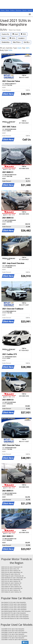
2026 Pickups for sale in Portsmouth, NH (12, 576)
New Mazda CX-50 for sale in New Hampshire (14, 604)
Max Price (17, 42)
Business (19, 10)
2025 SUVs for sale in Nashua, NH (11, 581)
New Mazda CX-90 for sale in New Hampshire (14, 608)
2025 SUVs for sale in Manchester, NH (12, 579)
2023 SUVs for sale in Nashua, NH (11, 590)
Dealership (6, 42)
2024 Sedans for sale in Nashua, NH (11, 587)
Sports (25, 10)
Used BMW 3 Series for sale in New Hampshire (14, 632)
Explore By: (6, 34)
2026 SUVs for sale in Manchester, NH (12, 572)
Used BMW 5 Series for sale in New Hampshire (14, 636)
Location (22, 38)
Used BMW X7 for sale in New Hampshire (13, 638)
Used (15, 34)
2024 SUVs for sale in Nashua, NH (11, 585)
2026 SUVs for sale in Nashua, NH (11, 571)
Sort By (27, 42)
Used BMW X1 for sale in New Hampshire (13, 634)
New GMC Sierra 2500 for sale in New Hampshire (15, 617)
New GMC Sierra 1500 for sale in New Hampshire (15, 615)
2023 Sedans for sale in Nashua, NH (11, 592)
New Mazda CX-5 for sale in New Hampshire (14, 602)
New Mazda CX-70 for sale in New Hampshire (14, 610)
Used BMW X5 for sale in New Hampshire (13, 631)
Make (4, 38)
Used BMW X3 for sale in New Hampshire (13, 629)
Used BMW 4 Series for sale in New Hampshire (14, 640)
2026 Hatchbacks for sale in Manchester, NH (14, 578)
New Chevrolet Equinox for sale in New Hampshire (15, 618)
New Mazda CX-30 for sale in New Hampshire (14, 606)
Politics (12, 10)
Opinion (30, 10)
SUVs (12, 38)
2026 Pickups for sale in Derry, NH (11, 574)
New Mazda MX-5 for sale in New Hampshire (14, 613)
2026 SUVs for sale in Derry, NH (10, 569)
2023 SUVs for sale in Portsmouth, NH (12, 588)
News (7, 10)
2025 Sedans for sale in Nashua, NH (11, 583)
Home (3, 10)
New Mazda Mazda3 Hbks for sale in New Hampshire (16, 611)
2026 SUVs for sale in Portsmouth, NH (12, 567)
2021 (23, 34)
